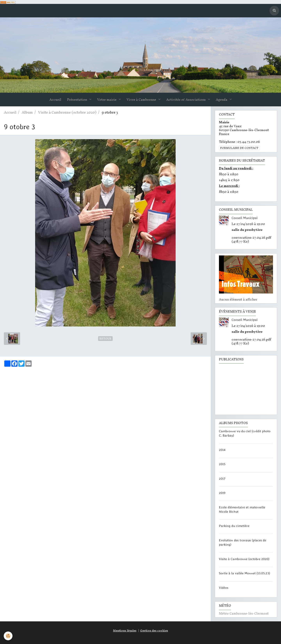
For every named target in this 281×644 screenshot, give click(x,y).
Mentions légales (125, 631)
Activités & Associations (186, 100)
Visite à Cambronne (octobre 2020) (67, 113)
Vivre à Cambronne (142, 100)
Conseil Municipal (245, 218)
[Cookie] (8, 636)
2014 (222, 450)
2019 (222, 493)
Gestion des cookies (154, 631)
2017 (222, 478)
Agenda (222, 100)
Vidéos (224, 588)
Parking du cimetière (234, 526)
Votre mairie (107, 100)
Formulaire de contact (239, 148)
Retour (105, 339)
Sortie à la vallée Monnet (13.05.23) (245, 573)
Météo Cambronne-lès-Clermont (244, 614)
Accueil (55, 100)
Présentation (77, 100)
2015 (222, 464)
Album (27, 113)
